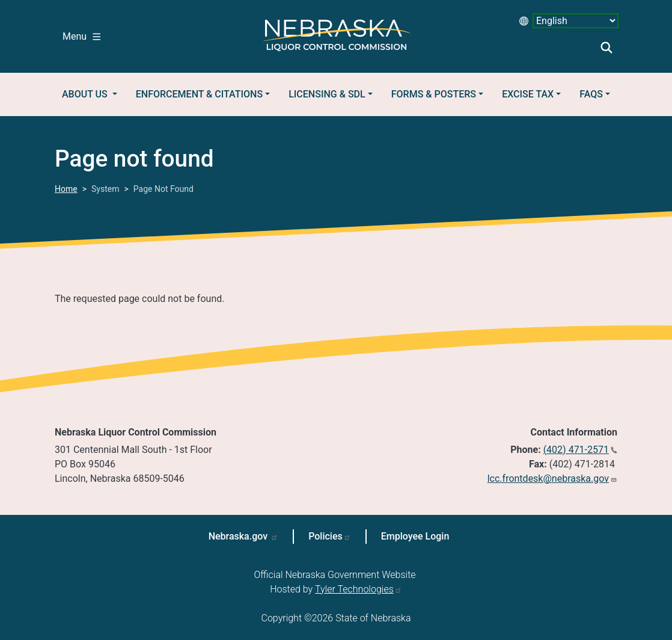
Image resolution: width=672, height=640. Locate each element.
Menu (81, 36)
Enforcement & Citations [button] (199, 94)
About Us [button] (86, 94)
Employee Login (415, 536)
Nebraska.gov (240, 536)
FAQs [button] (591, 94)
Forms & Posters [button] (434, 94)
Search (606, 48)
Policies (325, 536)
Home (66, 189)
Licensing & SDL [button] (327, 94)
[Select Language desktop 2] (576, 21)
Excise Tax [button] (528, 94)
